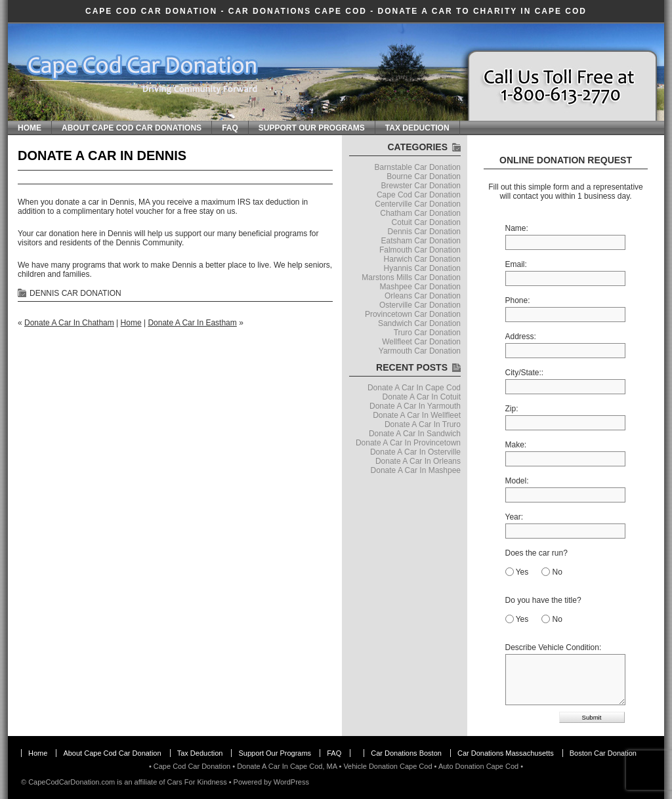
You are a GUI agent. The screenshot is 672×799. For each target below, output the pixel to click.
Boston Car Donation (603, 753)
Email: (516, 264)
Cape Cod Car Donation (151, 11)
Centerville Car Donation (418, 204)
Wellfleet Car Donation (421, 342)
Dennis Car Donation (75, 293)
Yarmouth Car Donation (420, 351)
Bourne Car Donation (424, 176)
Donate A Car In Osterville (415, 452)
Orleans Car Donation (423, 296)
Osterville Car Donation (420, 305)
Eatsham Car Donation (421, 241)
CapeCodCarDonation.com (72, 782)
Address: (521, 337)
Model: (517, 481)
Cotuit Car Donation (426, 222)
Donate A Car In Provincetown (408, 443)
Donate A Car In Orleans (418, 461)
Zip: (512, 409)
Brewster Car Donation (421, 186)
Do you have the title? (543, 600)
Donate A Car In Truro (423, 424)
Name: (517, 228)
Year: (514, 517)
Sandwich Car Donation (419, 323)
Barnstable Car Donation (418, 167)
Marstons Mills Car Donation (411, 277)
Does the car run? (536, 553)
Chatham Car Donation (420, 213)
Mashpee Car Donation (420, 287)
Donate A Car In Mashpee (416, 470)
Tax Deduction (417, 128)
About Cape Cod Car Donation (112, 753)
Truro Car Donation (427, 333)
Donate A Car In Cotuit (422, 397)
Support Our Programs (312, 128)
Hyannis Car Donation (422, 268)
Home (30, 128)
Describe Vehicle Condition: (554, 647)
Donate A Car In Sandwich (415, 434)
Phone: (518, 300)
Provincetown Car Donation (413, 314)
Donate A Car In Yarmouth (415, 406)
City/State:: (525, 373)
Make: (516, 445)
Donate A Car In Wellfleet (417, 415)
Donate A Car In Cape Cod (414, 388)
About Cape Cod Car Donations (132, 128)
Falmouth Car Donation (420, 250)
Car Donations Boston (406, 753)
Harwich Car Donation (422, 259)
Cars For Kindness (197, 782)
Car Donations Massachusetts (506, 753)
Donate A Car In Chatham (69, 323)
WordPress (291, 782)
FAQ (230, 128)
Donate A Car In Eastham (192, 323)
